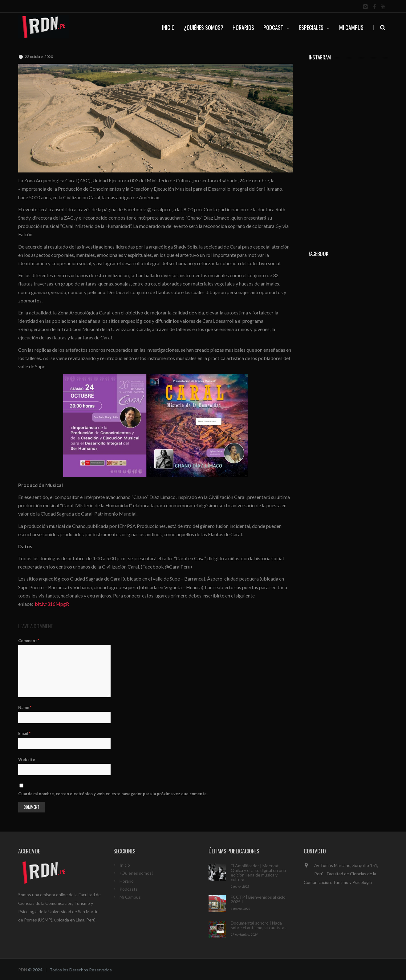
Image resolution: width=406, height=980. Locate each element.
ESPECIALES (315, 27)
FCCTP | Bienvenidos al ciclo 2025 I (258, 899)
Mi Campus (351, 27)
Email (24, 733)
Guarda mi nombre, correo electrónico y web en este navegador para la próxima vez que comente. (113, 794)
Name (25, 707)
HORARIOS (243, 27)
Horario (127, 881)
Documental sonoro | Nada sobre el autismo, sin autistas (259, 925)
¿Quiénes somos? (136, 873)
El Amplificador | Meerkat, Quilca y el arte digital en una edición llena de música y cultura (258, 873)
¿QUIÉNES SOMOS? (204, 27)
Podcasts (129, 889)
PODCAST (277, 27)
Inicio (125, 865)
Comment (29, 641)
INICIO (168, 27)
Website (27, 759)
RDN (23, 970)
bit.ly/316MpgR (52, 604)
